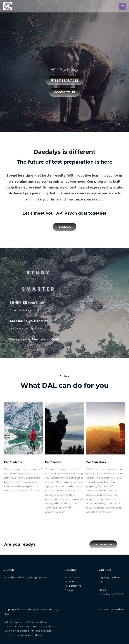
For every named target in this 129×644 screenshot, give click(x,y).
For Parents (54, 462)
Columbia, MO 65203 (111, 594)
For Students (14, 462)
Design (69, 590)
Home (103, 590)
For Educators (97, 462)
